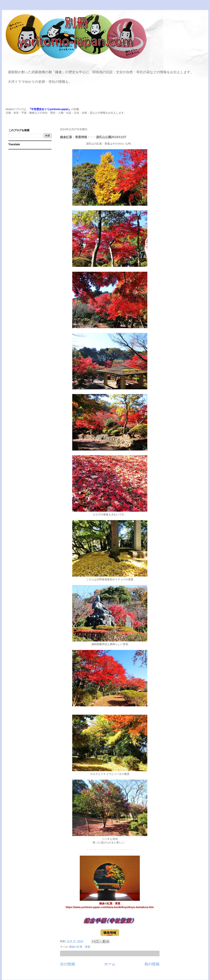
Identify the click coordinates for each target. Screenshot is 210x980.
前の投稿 (152, 964)
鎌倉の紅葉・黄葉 (80, 947)
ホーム (110, 964)
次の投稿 (68, 964)
